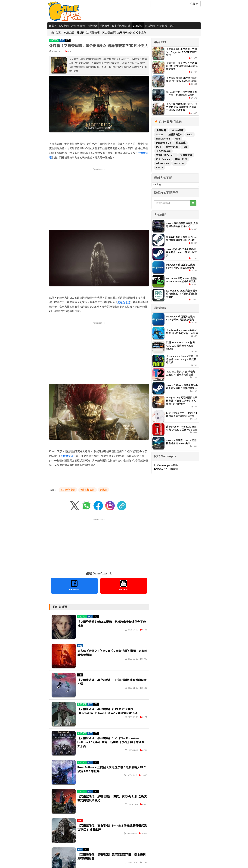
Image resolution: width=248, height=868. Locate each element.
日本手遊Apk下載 (121, 26)
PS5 (62, 40)
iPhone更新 (177, 130)
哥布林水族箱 (163, 151)
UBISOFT (179, 163)
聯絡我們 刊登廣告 (166, 469)
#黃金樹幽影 (88, 490)
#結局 (104, 490)
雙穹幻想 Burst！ (166, 155)
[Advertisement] (99, 193)
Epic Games (163, 159)
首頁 (53, 26)
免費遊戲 (161, 130)
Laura (160, 167)
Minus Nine (163, 163)
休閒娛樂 (162, 26)
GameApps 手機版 (166, 465)
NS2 (80, 820)
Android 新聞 (78, 26)
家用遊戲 (138, 26)
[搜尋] (169, 4)
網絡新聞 (150, 26)
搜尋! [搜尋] (194, 4)
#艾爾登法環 (68, 490)
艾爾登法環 (124, 302)
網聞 (80, 646)
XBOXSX (54, 40)
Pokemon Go (164, 143)
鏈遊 (172, 26)
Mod (177, 139)
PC (68, 40)
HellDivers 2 (163, 139)
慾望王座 (181, 143)
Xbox (190, 135)
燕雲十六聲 (172, 147)
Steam (160, 135)
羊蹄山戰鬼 (181, 159)
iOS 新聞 (64, 26)
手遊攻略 (105, 26)
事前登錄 (92, 26)
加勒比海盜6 (175, 135)
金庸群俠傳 (186, 155)
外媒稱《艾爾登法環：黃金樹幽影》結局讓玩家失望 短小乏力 (111, 33)
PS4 (159, 147)
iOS (185, 147)
